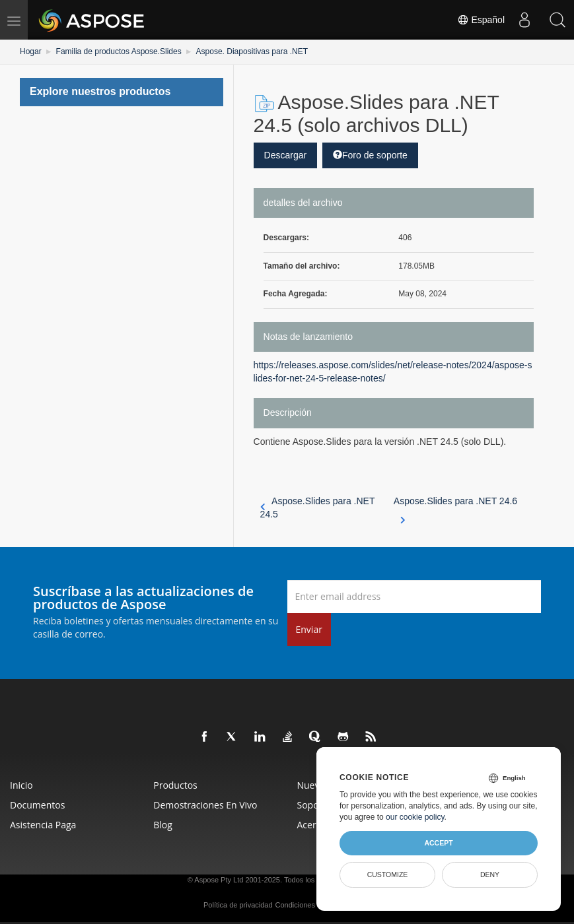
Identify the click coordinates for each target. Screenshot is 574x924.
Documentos (37, 805)
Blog (163, 825)
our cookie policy (415, 817)
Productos (175, 785)
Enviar (309, 629)
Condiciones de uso (307, 905)
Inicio (21, 785)
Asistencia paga (43, 825)
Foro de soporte (370, 155)
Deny (490, 874)
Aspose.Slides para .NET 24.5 (318, 508)
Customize (388, 874)
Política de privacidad (238, 905)
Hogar (31, 51)
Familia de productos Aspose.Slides (119, 51)
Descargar (286, 155)
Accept (438, 843)
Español (481, 20)
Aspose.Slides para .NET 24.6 (455, 508)
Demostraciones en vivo (205, 805)
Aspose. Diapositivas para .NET (252, 51)
